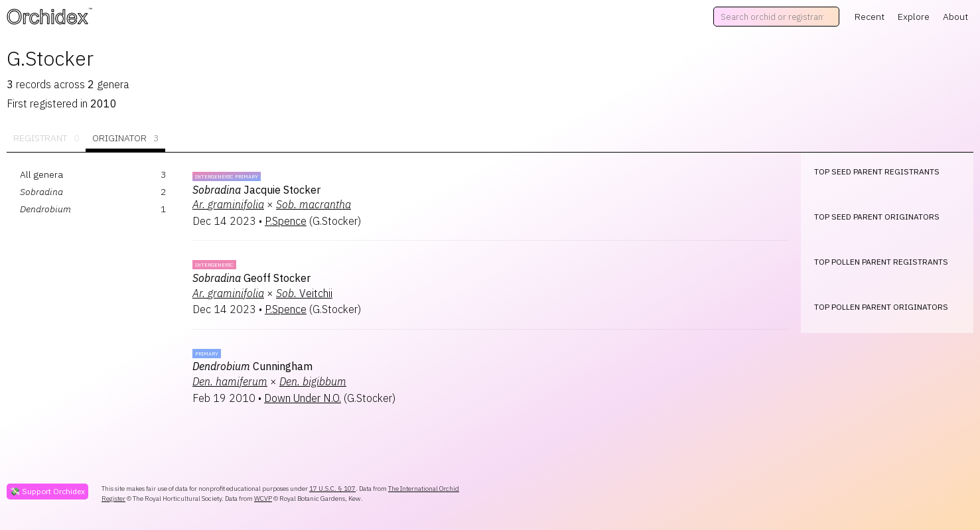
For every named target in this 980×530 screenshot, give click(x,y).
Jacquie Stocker (256, 190)
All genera (41, 174)
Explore (914, 17)
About (955, 17)
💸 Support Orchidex (47, 491)
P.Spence (286, 221)
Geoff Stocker (251, 278)
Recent (870, 17)
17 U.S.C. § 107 (332, 489)
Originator (125, 138)
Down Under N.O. (303, 398)
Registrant (46, 138)
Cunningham (252, 366)
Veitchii (304, 293)
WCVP (263, 498)
